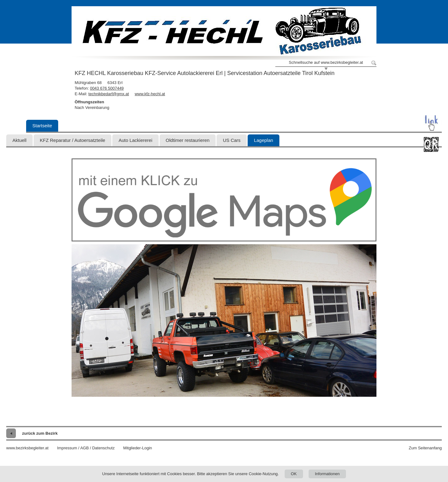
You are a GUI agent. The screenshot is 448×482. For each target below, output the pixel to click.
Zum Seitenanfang (425, 448)
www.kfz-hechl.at (150, 94)
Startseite (42, 126)
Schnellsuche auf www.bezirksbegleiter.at (326, 62)
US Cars (232, 140)
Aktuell (19, 140)
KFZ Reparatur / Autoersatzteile (72, 140)
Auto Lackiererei (135, 140)
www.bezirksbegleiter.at (27, 448)
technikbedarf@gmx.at (109, 94)
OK (294, 474)
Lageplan (264, 140)
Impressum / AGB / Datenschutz (86, 448)
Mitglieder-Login (138, 448)
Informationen (327, 474)
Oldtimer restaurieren (188, 140)
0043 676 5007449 (107, 88)
